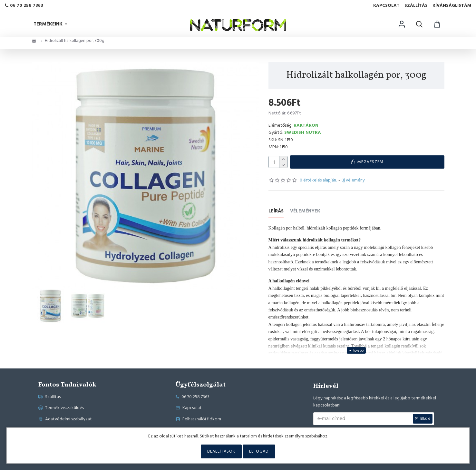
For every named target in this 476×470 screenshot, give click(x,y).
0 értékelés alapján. (318, 181)
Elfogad (259, 451)
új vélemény (353, 181)
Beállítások (221, 451)
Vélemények (305, 213)
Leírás (276, 213)
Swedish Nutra (303, 132)
